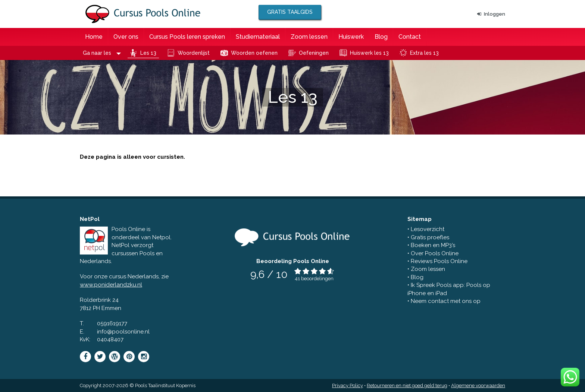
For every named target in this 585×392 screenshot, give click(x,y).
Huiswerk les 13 (369, 53)
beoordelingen (317, 279)
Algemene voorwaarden (478, 385)
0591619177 (112, 323)
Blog (381, 37)
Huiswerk (351, 37)
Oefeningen (314, 53)
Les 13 (148, 53)
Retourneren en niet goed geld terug (407, 385)
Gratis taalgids (290, 12)
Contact (410, 37)
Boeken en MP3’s (433, 245)
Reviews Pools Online (439, 261)
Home (94, 37)
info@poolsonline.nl (123, 332)
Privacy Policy (348, 385)
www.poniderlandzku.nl (111, 285)
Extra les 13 (424, 53)
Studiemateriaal (258, 37)
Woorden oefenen (254, 53)
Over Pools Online (435, 253)
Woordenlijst (194, 53)
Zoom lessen (309, 37)
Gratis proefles (430, 237)
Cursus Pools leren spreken (187, 37)
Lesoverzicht (428, 229)
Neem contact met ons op (446, 301)
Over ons (126, 37)
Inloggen (491, 14)
